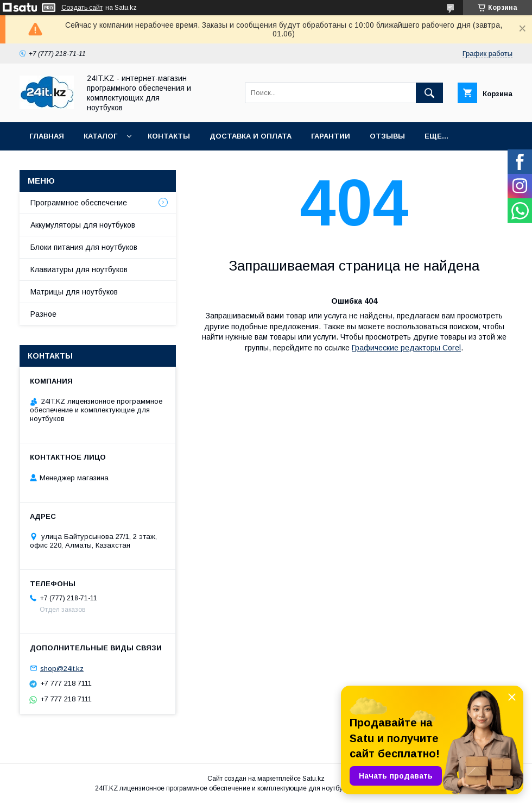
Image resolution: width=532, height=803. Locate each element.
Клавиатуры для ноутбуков (79, 269)
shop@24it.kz (62, 668)
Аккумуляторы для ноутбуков (83, 225)
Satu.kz (313, 779)
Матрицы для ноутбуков (74, 292)
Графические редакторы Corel (406, 348)
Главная (47, 136)
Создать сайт (82, 8)
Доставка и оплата (251, 136)
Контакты (169, 136)
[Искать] (429, 93)
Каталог (100, 136)
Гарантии (331, 136)
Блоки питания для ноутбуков (84, 247)
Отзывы (387, 136)
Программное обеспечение (79, 203)
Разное (43, 314)
